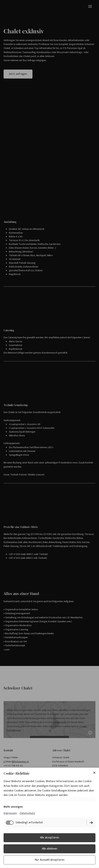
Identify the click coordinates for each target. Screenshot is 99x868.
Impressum (10, 813)
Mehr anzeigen (13, 807)
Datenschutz (27, 813)
